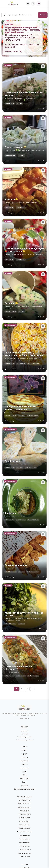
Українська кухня (25, 850)
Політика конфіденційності (25, 740)
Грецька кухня (25, 811)
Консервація (25, 768)
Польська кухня (24, 839)
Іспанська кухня (25, 821)
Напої (24, 771)
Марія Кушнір (9, 421)
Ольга (7, 473)
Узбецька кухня (24, 846)
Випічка (25, 750)
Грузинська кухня (24, 814)
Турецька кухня (24, 842)
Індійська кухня (24, 818)
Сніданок (25, 786)
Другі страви (24, 761)
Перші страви (24, 779)
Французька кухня (25, 853)
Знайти (43, 15)
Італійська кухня (24, 825)
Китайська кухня (25, 828)
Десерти (24, 757)
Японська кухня (24, 857)
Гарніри (24, 754)
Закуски (25, 764)
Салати (25, 782)
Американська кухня (24, 797)
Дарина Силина (10, 369)
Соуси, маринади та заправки (25, 789)
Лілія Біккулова (10, 213)
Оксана (7, 109)
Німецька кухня (25, 835)
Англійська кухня (25, 800)
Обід (24, 775)
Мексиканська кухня (25, 832)
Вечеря (25, 747)
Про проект (25, 731)
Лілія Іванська (10, 629)
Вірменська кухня (25, 807)
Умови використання (25, 737)
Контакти (24, 734)
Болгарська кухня (25, 804)
